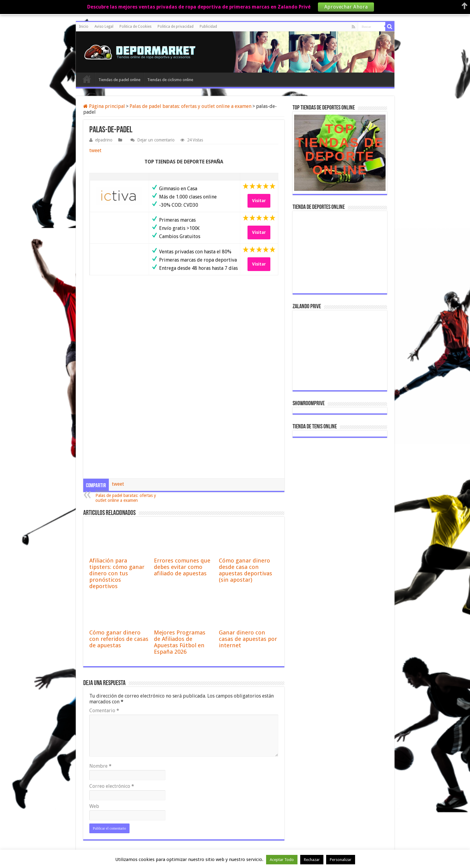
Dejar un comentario (156, 140)
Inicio (84, 27)
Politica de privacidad (176, 27)
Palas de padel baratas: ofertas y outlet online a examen (190, 106)
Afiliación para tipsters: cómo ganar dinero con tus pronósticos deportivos (117, 573)
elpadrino (104, 140)
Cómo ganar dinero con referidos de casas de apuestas (119, 639)
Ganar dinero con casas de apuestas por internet (248, 639)
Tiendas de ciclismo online (170, 80)
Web (94, 806)
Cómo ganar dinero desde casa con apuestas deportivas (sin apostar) (246, 570)
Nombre (100, 766)
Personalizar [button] (341, 860)
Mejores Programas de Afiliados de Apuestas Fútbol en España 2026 (180, 642)
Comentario (104, 711)
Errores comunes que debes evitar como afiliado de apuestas (182, 567)
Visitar (259, 201)
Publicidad (208, 27)
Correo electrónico (112, 786)
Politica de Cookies (135, 27)
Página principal (104, 106)
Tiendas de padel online (119, 80)
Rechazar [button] (312, 860)
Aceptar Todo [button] (282, 860)
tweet (95, 150)
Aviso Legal (104, 27)
